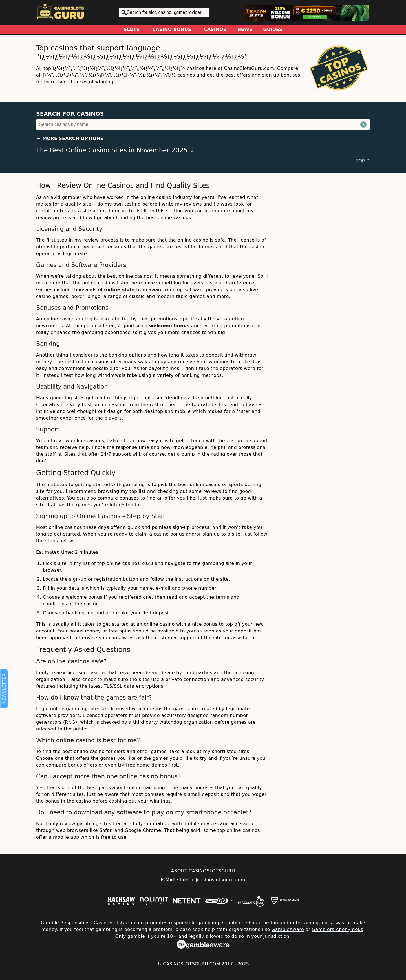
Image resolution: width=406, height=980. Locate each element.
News (245, 29)
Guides (273, 29)
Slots (132, 29)
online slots (119, 290)
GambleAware (288, 929)
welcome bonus (169, 326)
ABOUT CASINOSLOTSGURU (203, 871)
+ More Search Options (70, 138)
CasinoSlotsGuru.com (191, 964)
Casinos (215, 29)
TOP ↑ (363, 161)
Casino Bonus (172, 29)
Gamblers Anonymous (337, 929)
